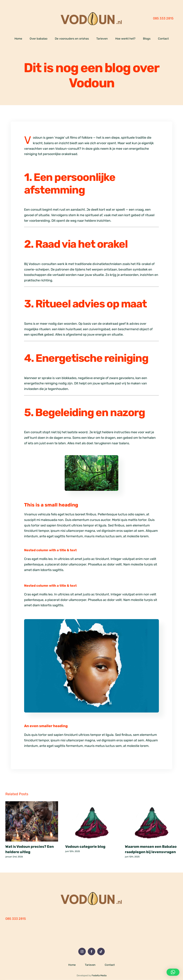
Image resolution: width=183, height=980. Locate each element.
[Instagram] (82, 951)
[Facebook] (91, 951)
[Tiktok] (101, 951)
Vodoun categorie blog (85, 847)
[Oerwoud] (91, 457)
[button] (173, 972)
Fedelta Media (99, 975)
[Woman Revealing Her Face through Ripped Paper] (91, 621)
